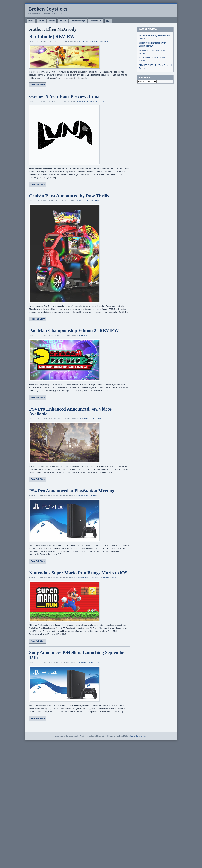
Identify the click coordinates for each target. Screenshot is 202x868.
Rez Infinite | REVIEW (52, 36)
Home (31, 21)
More (108, 21)
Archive (63, 21)
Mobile (81, 577)
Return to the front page (137, 736)
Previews (80, 101)
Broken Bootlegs (78, 21)
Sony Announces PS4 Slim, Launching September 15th (78, 655)
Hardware (84, 419)
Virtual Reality (99, 41)
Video (114, 577)
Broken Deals (95, 21)
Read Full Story (38, 85)
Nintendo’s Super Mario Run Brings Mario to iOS (78, 573)
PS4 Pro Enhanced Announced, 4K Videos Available (70, 411)
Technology (96, 495)
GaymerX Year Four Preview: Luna (64, 96)
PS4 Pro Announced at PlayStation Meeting (72, 491)
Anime (41, 21)
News (86, 201)
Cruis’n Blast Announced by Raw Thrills (69, 196)
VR (108, 41)
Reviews (81, 41)
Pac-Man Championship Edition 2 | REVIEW (74, 330)
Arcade (52, 21)
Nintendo (94, 201)
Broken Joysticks (48, 9)
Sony (88, 41)
